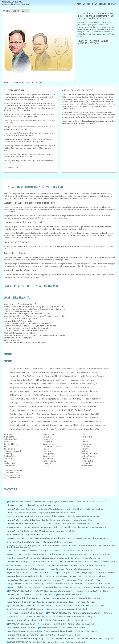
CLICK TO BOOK (32, 82)
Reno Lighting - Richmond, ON (47, 418)
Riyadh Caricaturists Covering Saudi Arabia (21, 628)
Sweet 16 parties (87, 461)
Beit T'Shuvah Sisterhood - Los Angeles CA (85, 372)
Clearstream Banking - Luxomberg (82, 380)
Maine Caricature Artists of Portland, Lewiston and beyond (26, 554)
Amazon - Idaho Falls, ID (40, 369)
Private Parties (87, 437)
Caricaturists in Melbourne (16, 635)
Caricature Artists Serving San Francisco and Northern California (29, 576)
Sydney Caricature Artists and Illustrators (41, 635)
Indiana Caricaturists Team (52, 542)
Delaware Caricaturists (14, 527)
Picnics (84, 434)
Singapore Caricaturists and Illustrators (61, 639)
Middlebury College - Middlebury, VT (22, 414)
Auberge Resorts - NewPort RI (19, 372)
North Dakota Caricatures (38, 569)
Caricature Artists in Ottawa (43, 606)
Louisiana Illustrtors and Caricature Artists (77, 551)
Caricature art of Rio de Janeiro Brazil (19, 595)
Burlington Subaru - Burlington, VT (21, 380)
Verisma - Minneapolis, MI (96, 425)
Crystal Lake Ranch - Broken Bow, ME (49, 387)
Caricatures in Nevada (109, 562)
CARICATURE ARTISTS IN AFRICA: (20, 642)
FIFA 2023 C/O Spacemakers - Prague (45, 395)
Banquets (7, 442)
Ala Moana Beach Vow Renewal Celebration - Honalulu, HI (29, 429)
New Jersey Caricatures (14, 565)
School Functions (87, 444)
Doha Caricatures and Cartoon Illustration (52, 624)
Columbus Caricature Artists (83, 520)
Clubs (6, 461)
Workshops (85, 449)
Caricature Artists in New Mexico (57, 565)
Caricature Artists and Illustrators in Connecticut (23, 524)
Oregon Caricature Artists (15, 573)
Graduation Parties (49, 444)
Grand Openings (48, 454)
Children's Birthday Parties (13, 451)
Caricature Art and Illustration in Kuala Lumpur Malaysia (26, 639)
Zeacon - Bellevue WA (91, 429)
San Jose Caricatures (60, 576)
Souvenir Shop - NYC (69, 421)
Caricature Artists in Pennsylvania (38, 573)
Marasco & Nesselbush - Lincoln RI (66, 406)
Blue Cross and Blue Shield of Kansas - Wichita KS (62, 376)
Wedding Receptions (89, 456)
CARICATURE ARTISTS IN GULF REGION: (22, 624)
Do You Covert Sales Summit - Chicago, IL (78, 387)
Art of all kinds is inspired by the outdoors (18, 338)
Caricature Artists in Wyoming (104, 587)
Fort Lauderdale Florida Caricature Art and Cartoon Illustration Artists (83, 527)
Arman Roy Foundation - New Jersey (99, 369)
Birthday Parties (9, 449)
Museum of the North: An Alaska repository (18, 321)
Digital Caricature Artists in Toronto (19, 606)
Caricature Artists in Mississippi (18, 562)
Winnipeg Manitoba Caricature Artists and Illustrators (25, 613)
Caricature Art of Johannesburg (77, 642)
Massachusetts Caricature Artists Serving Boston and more (90, 554)
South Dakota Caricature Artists (17, 580)
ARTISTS (87, 4)
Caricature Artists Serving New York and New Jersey (88, 565)
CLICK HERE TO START (11, 167)
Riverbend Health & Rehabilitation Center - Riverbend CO (79, 418)
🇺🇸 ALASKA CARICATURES (16, 3)
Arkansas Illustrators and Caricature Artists (41, 505)
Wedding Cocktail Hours (90, 454)
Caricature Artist (9, 470)
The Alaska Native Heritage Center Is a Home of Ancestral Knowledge (27, 323)
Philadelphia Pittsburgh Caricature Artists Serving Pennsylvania (73, 573)
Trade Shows (86, 446)
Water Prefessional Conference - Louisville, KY (66, 429)
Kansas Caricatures (13, 551)
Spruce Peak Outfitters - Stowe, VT (89, 421)
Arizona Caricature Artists (15, 505)
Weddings (85, 451)
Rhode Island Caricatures (106, 573)
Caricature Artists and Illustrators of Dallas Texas (58, 524)
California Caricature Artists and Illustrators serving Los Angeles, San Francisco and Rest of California (41, 513)
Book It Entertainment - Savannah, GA (94, 376)
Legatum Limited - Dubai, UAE (20, 406)
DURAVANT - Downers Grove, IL (20, 391)
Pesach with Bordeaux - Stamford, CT (22, 418)
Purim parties (86, 463)
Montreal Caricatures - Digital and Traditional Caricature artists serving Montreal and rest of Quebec (41, 602)
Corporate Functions (50, 439)
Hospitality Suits (9, 463)
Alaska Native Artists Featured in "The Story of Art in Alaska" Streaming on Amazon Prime (34, 316)
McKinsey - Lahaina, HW (88, 406)
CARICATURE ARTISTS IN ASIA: (70, 635)
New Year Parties (9, 466)
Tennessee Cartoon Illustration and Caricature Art (47, 580)
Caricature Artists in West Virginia (56, 587)
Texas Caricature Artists (74, 580)
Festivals (46, 449)
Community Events (49, 434)
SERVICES (77, 4)
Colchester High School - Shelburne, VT (84, 384)
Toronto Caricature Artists (86, 602)
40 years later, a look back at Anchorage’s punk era (21, 319)
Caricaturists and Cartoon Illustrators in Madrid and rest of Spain (29, 620)
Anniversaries (9, 434)
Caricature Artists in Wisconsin (81, 587)
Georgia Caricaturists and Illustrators (63, 531)
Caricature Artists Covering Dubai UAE (81, 624)
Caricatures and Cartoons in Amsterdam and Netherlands (93, 613)
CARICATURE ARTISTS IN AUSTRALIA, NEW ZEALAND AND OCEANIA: (63, 628)
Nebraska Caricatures (92, 562)
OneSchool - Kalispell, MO (90, 414)
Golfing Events (48, 442)
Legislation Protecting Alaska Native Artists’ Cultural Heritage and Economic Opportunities (35, 309)
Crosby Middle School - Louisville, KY (22, 387)
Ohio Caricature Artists (56, 569)
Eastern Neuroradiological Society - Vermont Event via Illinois (54, 391)
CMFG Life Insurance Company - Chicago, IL (24, 384)
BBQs (6, 446)
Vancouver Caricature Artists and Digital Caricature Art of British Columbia (80, 606)
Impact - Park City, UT (76, 399)
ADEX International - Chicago (19, 369)
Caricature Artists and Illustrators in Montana (67, 562)
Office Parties (58, 446)
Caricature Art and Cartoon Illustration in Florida (41, 527)
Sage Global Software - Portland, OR (22, 421)
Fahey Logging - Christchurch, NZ (88, 391)
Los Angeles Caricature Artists (51, 551)
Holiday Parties (48, 458)
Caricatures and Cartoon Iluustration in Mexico (92, 591)
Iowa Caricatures (69, 542)
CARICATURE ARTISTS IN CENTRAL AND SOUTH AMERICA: (28, 591)
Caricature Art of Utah (92, 580)
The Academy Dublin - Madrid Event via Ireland (47, 425)
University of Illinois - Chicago (75, 425)
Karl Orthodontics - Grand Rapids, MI (92, 403)
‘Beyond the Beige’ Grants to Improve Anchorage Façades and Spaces (27, 314)
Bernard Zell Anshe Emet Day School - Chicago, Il (26, 376)
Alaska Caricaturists (97, 502)
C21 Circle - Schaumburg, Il (45, 380)
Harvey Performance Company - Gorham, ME (25, 399)
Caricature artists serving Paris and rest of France (70, 620)
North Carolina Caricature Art (17, 569)
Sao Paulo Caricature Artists (44, 595)
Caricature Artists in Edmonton (89, 598)
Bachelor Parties (9, 437)
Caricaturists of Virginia (15, 587)
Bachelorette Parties (11, 439)
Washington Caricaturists (34, 587)
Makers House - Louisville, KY (42, 406)
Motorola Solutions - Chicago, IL (47, 414)
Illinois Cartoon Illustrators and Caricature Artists (23, 542)
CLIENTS (103, 4)
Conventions (47, 437)
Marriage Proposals (49, 461)
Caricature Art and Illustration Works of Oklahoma (83, 569)
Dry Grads (46, 466)
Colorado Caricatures (64, 520)
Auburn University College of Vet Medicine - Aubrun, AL (50, 372)
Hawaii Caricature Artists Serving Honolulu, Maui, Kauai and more (29, 535)
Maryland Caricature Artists (58, 554)
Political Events (48, 463)
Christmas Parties (10, 456)
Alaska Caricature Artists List (14, 478)
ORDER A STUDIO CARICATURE (14, 82)
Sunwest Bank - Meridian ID (19, 425)
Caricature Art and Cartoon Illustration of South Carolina (88, 576)
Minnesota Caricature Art (91, 558)
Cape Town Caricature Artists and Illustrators (49, 642)
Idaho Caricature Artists (100, 538)
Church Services (9, 458)
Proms (84, 439)
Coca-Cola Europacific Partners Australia (54, 384)
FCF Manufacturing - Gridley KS (20, 395)
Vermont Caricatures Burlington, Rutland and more (92, 584)
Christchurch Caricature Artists (86, 631)
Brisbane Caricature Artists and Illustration (59, 631)
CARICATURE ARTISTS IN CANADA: (70, 595)
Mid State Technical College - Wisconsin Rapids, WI (49, 410)
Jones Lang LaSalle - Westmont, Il (21, 403)
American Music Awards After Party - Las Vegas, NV (68, 369)
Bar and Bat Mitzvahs (11, 444)
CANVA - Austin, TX (62, 380)
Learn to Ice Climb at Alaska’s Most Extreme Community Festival (26, 343)
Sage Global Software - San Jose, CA (48, 421)
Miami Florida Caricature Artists (18, 558)
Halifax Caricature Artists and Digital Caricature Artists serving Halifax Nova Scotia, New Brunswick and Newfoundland (47, 609)
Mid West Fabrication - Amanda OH (80, 410)
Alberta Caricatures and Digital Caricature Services (24, 598)
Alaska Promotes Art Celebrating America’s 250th (21, 304)
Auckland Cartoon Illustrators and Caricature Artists (24, 631)
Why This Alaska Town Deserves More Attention (20, 333)
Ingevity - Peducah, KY (93, 399)
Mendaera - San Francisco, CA (19, 410)
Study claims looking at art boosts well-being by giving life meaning (27, 328)
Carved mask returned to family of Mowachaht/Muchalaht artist (25, 331)
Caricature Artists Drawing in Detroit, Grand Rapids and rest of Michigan (56, 558)
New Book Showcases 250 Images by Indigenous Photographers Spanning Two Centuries (33, 307)
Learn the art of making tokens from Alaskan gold (21, 311)
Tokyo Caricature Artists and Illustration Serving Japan (95, 639)
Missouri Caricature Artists (40, 562)
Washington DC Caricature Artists (89, 524)
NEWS (95, 4)
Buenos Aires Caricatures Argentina (62, 591)
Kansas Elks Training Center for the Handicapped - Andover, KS (56, 403)
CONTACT (112, 4)
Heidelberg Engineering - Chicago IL (54, 399)
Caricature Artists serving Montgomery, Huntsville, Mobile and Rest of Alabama (61, 502)
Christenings (8, 454)
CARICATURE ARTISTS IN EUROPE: (60, 613)
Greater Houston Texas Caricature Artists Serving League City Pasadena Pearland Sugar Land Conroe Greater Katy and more (48, 538)
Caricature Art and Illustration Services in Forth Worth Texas (27, 531)
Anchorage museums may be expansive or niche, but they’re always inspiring (30, 326)
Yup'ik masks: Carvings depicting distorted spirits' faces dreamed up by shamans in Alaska (34, 335)
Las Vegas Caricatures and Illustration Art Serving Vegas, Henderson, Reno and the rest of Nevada (40, 584)
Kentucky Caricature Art (30, 551)
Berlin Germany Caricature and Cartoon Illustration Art (25, 617)
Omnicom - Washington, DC (69, 414)
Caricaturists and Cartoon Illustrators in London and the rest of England (71, 617)
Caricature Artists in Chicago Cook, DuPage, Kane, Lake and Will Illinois (31, 520)
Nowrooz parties (87, 466)
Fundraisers (47, 451)
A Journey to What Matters (13, 340)
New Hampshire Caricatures (34, 565)
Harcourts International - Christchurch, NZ (74, 395)
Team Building (48, 446)
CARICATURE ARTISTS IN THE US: (20, 502)
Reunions (85, 442)
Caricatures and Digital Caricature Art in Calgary (60, 598)
